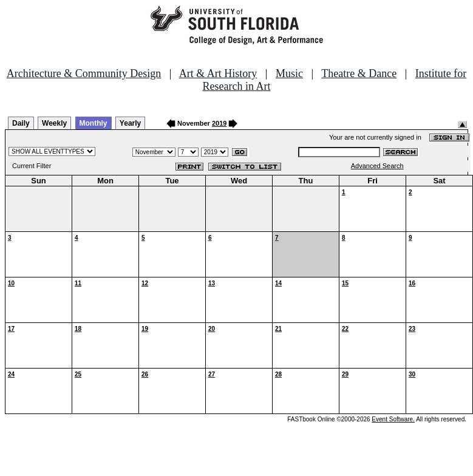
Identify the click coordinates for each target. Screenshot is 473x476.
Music (289, 73)
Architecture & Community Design (84, 73)
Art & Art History (218, 73)
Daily (21, 123)
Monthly (94, 123)
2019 (219, 123)
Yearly (130, 123)
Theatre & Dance (359, 73)
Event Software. (393, 419)
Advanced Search (377, 166)
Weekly (54, 123)
